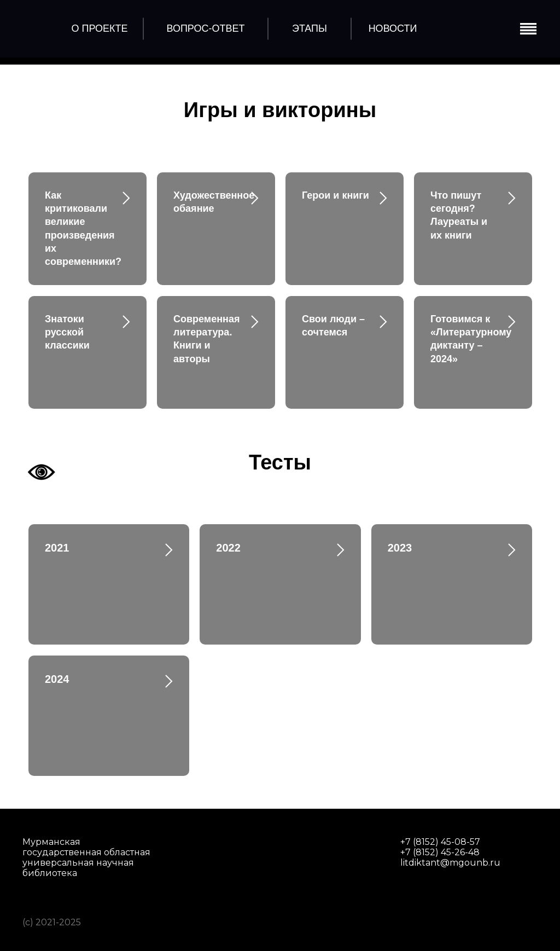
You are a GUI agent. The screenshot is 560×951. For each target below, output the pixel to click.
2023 (400, 548)
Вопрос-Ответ (206, 28)
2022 (228, 548)
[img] (40, 27)
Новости (393, 28)
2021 (57, 548)
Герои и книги (336, 195)
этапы (310, 28)
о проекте (99, 28)
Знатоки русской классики (67, 332)
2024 (57, 679)
